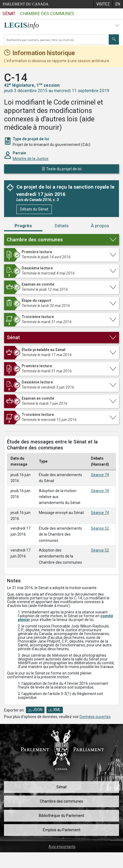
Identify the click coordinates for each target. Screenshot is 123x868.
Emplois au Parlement (62, 830)
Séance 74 (100, 475)
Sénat (61, 787)
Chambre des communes (61, 801)
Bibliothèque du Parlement (61, 816)
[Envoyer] (114, 39)
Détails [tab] (62, 226)
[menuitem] (103, 4)
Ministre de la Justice (31, 159)
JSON (35, 710)
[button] (61, 240)
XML (55, 710)
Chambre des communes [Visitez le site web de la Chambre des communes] (47, 14)
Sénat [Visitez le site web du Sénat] (9, 14)
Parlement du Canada (26, 4)
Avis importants (62, 847)
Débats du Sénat (34, 209)
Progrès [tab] (23, 226)
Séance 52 (100, 528)
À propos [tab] (100, 226)
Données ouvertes (95, 717)
